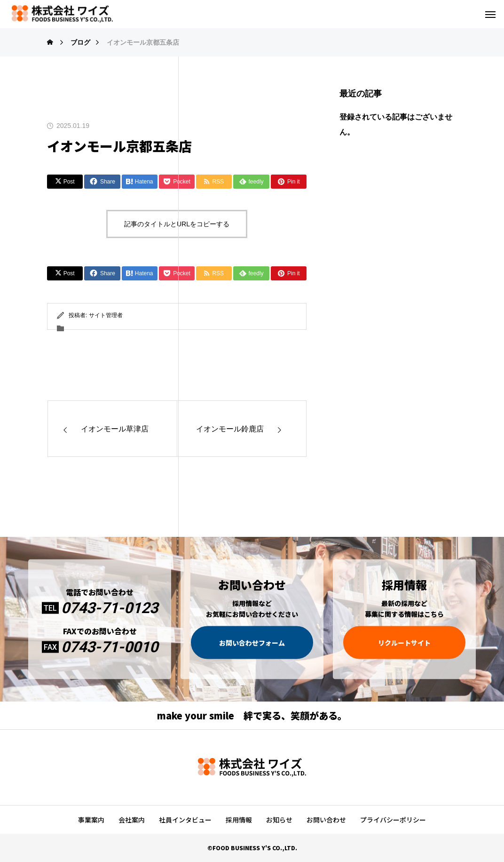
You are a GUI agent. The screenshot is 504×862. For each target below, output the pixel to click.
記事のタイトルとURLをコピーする (177, 224)
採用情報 (239, 820)
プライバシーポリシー (393, 820)
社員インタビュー (185, 820)
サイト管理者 (106, 315)
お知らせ (279, 820)
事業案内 (91, 820)
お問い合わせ (326, 820)
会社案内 (132, 820)
